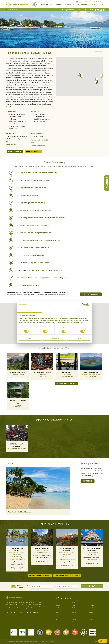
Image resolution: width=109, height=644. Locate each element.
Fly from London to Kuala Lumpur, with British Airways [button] (38, 173)
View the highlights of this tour (20, 512)
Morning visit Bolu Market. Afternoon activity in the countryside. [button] (41, 218)
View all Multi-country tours (67, 576)
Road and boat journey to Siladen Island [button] (33, 263)
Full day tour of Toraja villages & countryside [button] (35, 210)
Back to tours (98, 52)
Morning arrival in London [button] (29, 285)
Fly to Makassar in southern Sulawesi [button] (32, 188)
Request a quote (15, 151)
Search (102, 5)
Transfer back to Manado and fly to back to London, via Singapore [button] (42, 278)
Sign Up (92, 585)
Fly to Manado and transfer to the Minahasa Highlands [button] (38, 240)
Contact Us (100, 1)
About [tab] (79, 310)
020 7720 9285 (89, 10)
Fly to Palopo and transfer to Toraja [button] (32, 203)
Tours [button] (58, 5)
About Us (87, 1)
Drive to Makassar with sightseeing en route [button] (34, 233)
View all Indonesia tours (39, 576)
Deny (31, 338)
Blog (94, 1)
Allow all (78, 338)
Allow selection (54, 338)
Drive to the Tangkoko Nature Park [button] (32, 255)
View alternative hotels (66, 384)
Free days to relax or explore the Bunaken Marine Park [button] (40, 270)
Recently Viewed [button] (11, 10)
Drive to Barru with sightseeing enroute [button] (33, 225)
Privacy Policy (50, 641)
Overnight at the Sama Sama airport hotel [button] (34, 180)
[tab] (60, 173)
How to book (87, 481)
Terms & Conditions (40, 641)
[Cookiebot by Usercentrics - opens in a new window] (83, 305)
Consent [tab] (30, 310)
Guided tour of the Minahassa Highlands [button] (33, 248)
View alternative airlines (38, 145)
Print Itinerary (34, 151)
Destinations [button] (46, 5)
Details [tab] (54, 310)
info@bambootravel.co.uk (72, 10)
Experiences (70, 5)
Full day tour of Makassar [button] (28, 195)
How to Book (82, 5)
